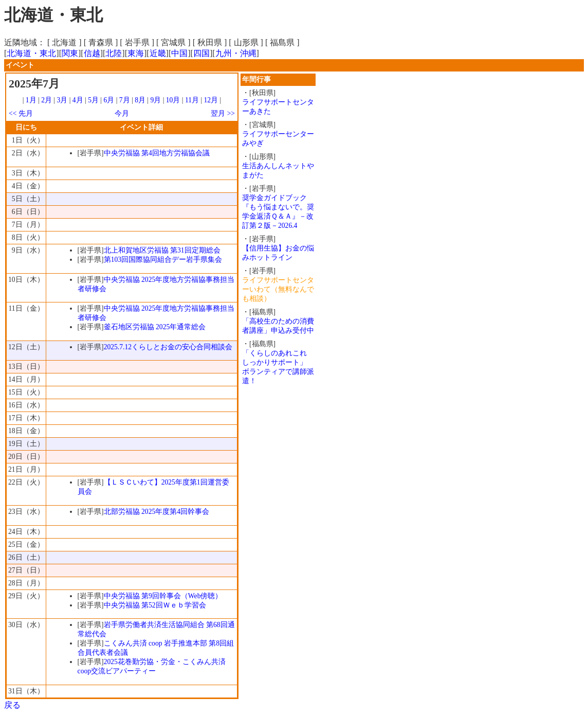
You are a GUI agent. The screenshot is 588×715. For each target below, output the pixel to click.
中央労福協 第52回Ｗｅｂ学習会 (155, 605)
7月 (125, 100)
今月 (122, 113)
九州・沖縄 (236, 53)
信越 (92, 53)
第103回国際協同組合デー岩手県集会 (163, 260)
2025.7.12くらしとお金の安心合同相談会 (168, 347)
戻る (12, 705)
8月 (140, 100)
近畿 (158, 53)
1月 (31, 100)
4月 (78, 100)
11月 (192, 100)
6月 (109, 100)
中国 (179, 53)
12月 (211, 100)
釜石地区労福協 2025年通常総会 (155, 327)
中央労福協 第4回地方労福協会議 (157, 153)
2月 (47, 100)
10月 (173, 100)
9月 (155, 100)
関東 (70, 53)
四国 (201, 53)
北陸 (114, 53)
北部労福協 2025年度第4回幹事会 (157, 512)
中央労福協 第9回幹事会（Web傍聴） (163, 596)
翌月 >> (223, 113)
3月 (62, 100)
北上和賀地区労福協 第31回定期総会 (162, 250)
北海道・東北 (31, 53)
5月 (93, 100)
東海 (136, 53)
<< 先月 (21, 113)
